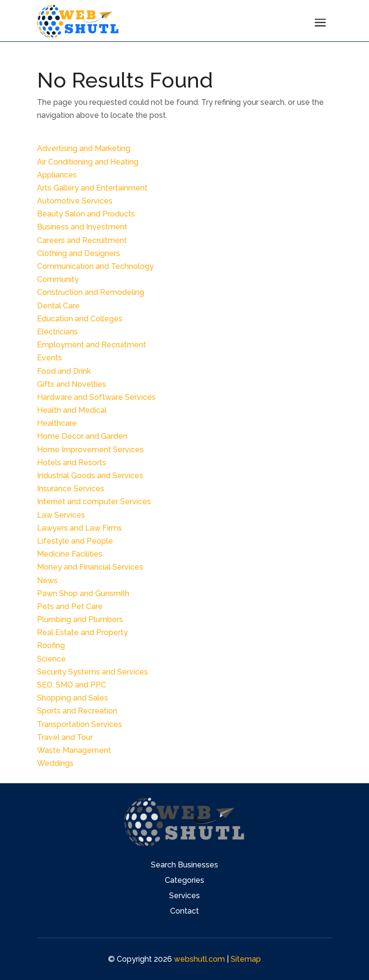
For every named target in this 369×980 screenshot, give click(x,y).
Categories (184, 881)
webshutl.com (199, 959)
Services (184, 896)
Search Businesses (184, 865)
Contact (184, 912)
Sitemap (246, 959)
